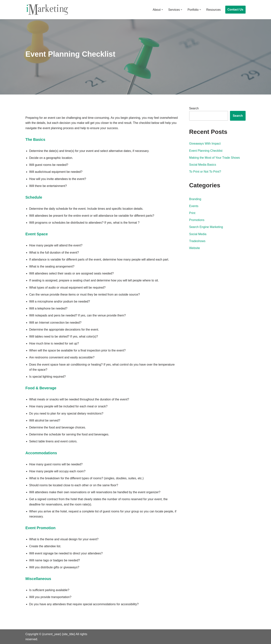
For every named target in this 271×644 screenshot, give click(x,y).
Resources (213, 10)
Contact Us (235, 10)
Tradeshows (197, 241)
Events (194, 206)
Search (194, 108)
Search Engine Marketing (206, 227)
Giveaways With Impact (205, 144)
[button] (162, 10)
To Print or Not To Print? (205, 172)
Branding (195, 199)
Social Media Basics (203, 165)
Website (195, 248)
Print (192, 213)
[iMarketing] (47, 10)
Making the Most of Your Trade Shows (214, 158)
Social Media (198, 234)
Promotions (197, 220)
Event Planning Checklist (206, 151)
